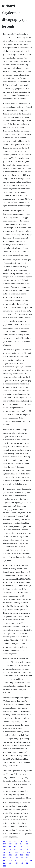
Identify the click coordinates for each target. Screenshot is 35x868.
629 (10, 849)
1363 (22, 855)
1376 (10, 855)
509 (27, 844)
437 (16, 855)
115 (10, 863)
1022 (9, 841)
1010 (26, 847)
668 (10, 844)
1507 (5, 844)
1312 (16, 852)
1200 (5, 863)
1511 (27, 849)
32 (27, 863)
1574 (22, 852)
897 (27, 855)
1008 (5, 866)
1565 (5, 858)
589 (15, 849)
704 (4, 860)
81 (10, 847)
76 (4, 841)
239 (4, 852)
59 (27, 858)
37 (21, 860)
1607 (10, 852)
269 (4, 849)
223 (31, 860)
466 (15, 847)
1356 (29, 852)
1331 (21, 849)
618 (21, 844)
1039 (16, 863)
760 (27, 841)
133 (22, 863)
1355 (5, 847)
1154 (10, 860)
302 (21, 847)
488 (16, 860)
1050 (15, 841)
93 (25, 860)
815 (22, 858)
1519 (11, 858)
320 (16, 844)
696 (4, 855)
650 (21, 841)
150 (17, 858)
